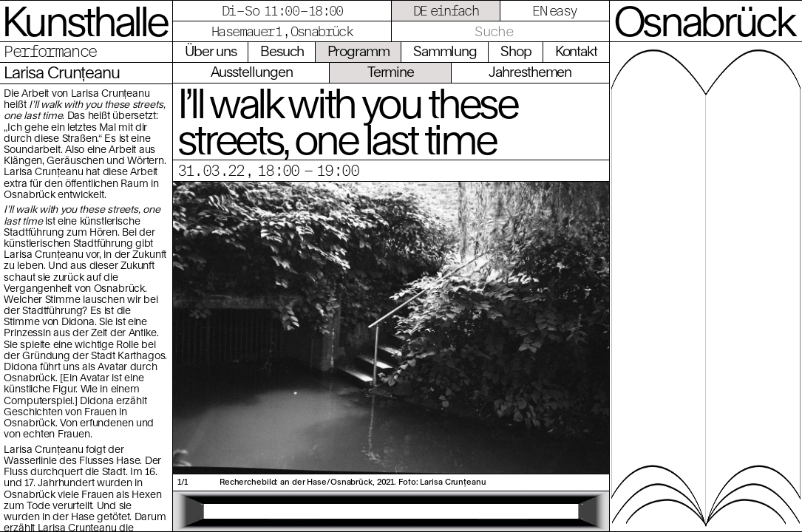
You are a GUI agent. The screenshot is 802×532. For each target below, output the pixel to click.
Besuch (282, 51)
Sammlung (445, 51)
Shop (516, 51)
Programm (358, 51)
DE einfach (446, 11)
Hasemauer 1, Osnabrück (282, 31)
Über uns (211, 51)
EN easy (554, 11)
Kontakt (576, 51)
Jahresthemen (530, 72)
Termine (391, 72)
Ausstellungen (252, 72)
